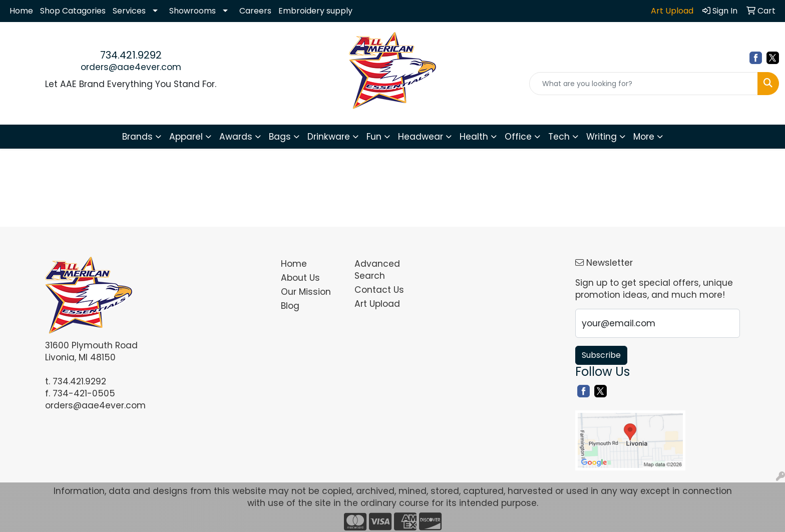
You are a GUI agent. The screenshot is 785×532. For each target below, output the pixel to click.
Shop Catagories (73, 11)
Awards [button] (236, 137)
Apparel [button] (186, 137)
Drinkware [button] (329, 137)
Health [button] (474, 137)
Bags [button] (280, 137)
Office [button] (518, 137)
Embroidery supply (315, 11)
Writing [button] (602, 137)
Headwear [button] (421, 137)
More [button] (644, 137)
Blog (290, 306)
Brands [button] (137, 137)
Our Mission (306, 292)
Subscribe (601, 355)
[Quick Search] (644, 84)
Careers (255, 11)
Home (21, 11)
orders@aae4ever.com (131, 67)
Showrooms (192, 11)
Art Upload (377, 304)
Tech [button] (559, 137)
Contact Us (379, 290)
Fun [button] (374, 137)
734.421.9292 (131, 55)
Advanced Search (377, 270)
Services (129, 11)
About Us (300, 278)
